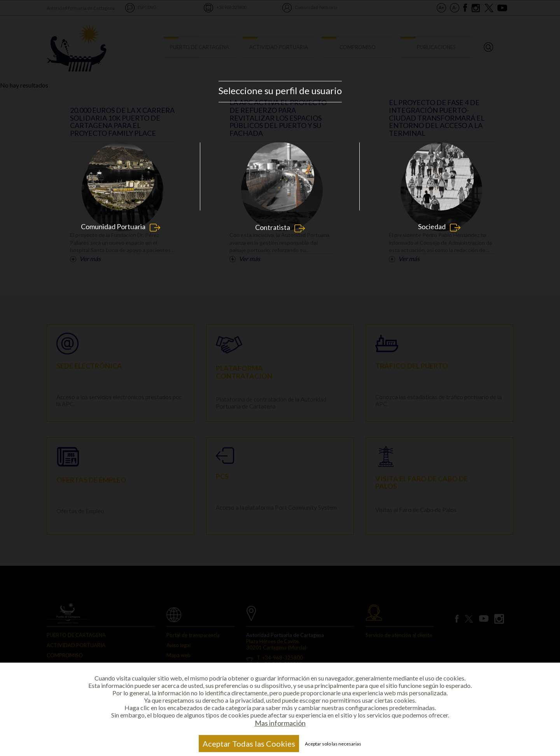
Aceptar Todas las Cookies (249, 744)
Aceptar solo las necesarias (333, 744)
